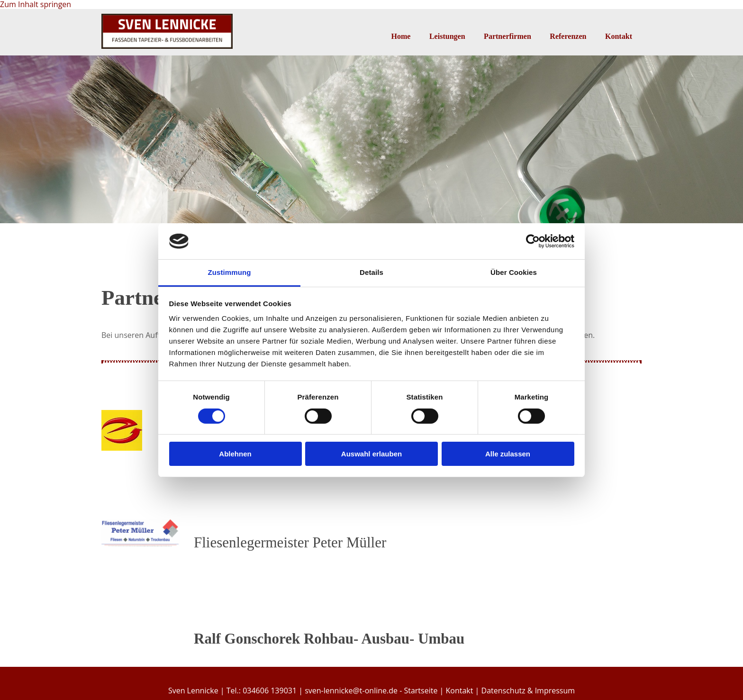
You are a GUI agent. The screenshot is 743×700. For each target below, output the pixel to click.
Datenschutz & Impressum (528, 691)
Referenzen (568, 36)
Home (400, 36)
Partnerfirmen (507, 36)
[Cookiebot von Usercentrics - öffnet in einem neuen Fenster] (533, 241)
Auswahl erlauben (371, 454)
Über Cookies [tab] (514, 272)
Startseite (421, 691)
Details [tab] (371, 272)
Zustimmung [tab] (230, 272)
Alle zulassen (508, 454)
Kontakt (619, 36)
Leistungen (447, 36)
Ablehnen (235, 454)
